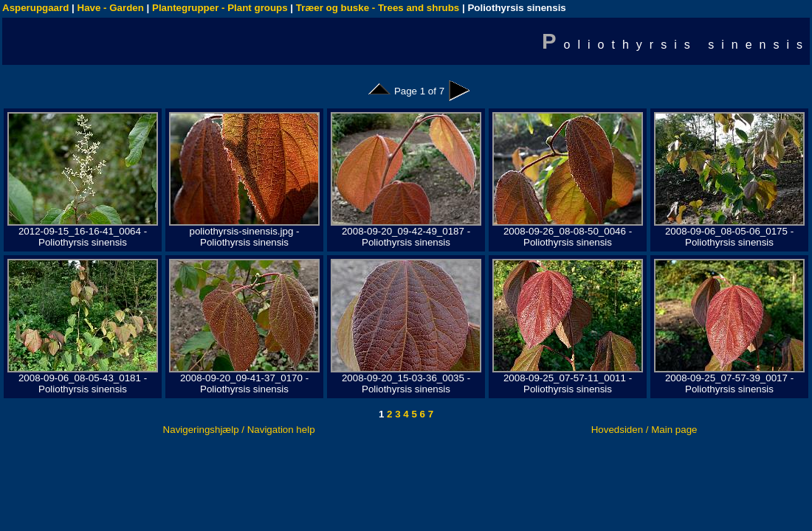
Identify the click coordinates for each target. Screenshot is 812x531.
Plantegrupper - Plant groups (220, 8)
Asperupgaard (35, 8)
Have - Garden (111, 8)
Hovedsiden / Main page (644, 430)
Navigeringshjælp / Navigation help (239, 430)
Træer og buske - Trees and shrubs (378, 8)
